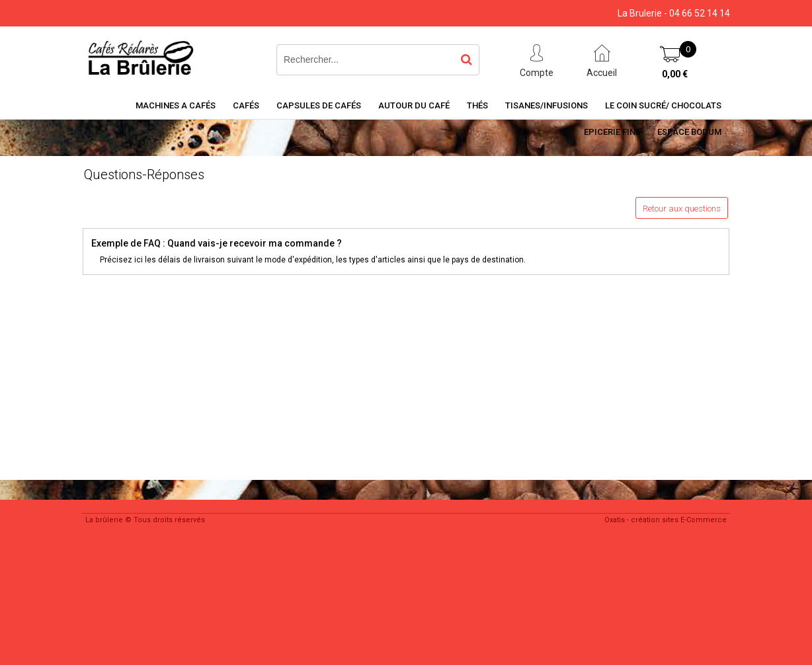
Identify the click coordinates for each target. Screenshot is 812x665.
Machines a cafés (176, 105)
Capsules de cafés (319, 105)
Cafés (246, 105)
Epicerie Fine (612, 132)
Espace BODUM (689, 132)
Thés (477, 105)
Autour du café (414, 105)
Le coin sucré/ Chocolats (663, 105)
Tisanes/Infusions (547, 105)
